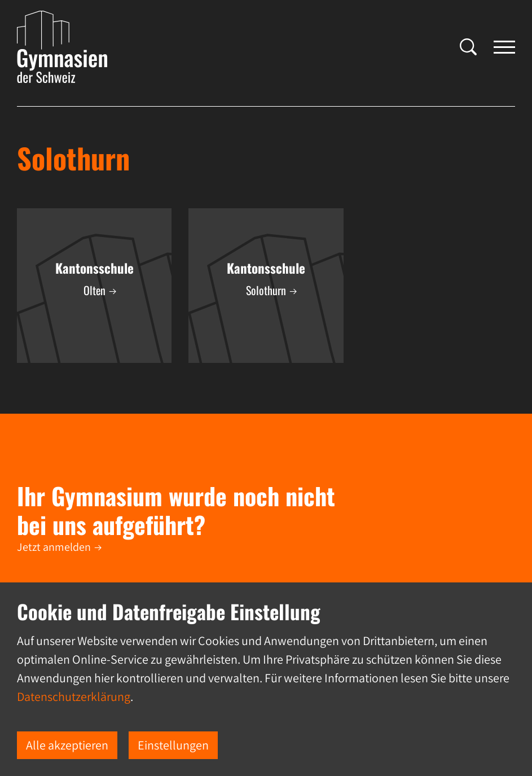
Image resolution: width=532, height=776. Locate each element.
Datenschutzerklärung (74, 696)
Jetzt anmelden (54, 547)
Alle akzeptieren (67, 745)
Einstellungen (173, 745)
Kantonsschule (94, 268)
